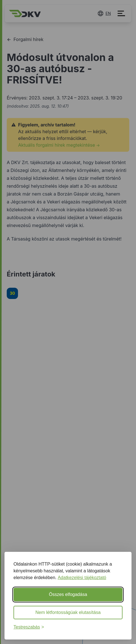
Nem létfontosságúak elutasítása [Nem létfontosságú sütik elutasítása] (68, 612)
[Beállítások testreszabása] (29, 627)
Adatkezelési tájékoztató (82, 578)
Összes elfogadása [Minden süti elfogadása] (68, 594)
